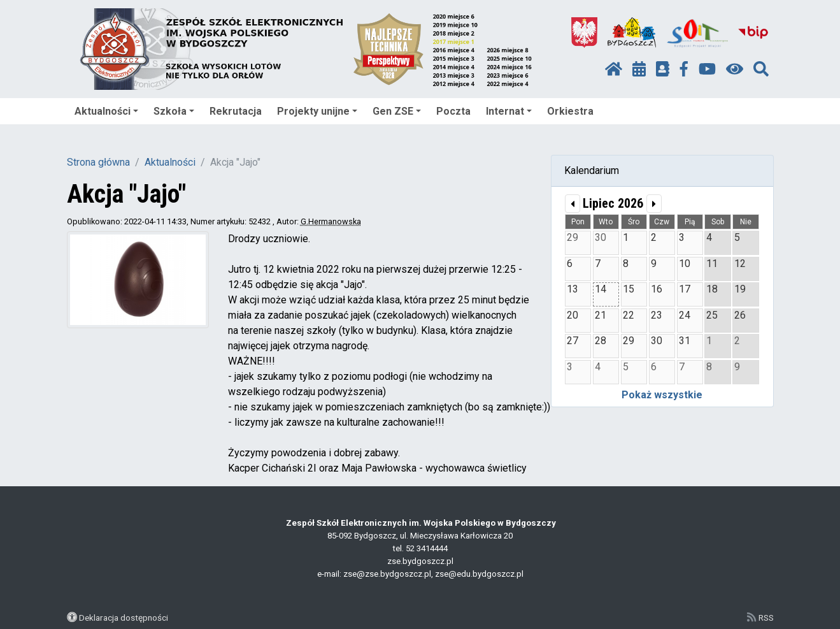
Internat (509, 111)
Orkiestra (570, 111)
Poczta (453, 111)
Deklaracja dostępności (124, 618)
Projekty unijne (317, 111)
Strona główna (98, 162)
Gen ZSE (397, 111)
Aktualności (106, 111)
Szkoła (174, 111)
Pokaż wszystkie (662, 395)
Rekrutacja (236, 111)
